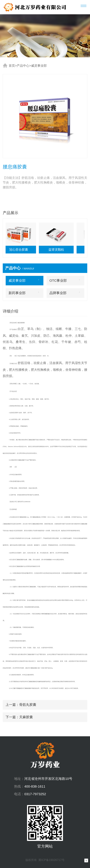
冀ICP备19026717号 (51, 860)
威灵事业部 (39, 66)
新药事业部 (17, 293)
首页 (12, 66)
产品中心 (23, 66)
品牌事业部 (58, 293)
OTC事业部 (58, 281)
